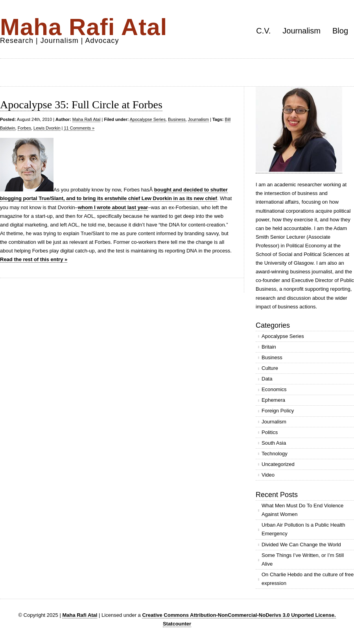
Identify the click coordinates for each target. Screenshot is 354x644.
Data (267, 379)
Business (177, 119)
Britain (269, 347)
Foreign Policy (278, 411)
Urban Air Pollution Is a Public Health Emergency (303, 529)
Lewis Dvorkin (47, 128)
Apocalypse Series (148, 119)
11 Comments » (79, 128)
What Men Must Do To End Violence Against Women (302, 510)
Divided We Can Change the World (301, 545)
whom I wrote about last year (113, 207)
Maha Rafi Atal (84, 27)
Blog (340, 31)
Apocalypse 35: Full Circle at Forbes (81, 105)
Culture (270, 368)
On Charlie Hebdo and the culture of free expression (308, 579)
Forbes (24, 128)
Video (268, 475)
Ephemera (273, 400)
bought (164, 190)
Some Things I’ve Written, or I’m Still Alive (303, 560)
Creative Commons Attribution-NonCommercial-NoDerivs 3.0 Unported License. (239, 615)
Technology (275, 454)
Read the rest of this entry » (34, 259)
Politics (270, 432)
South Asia (274, 443)
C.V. (263, 31)
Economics (274, 389)
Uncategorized (278, 464)
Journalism (301, 31)
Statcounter (177, 624)
